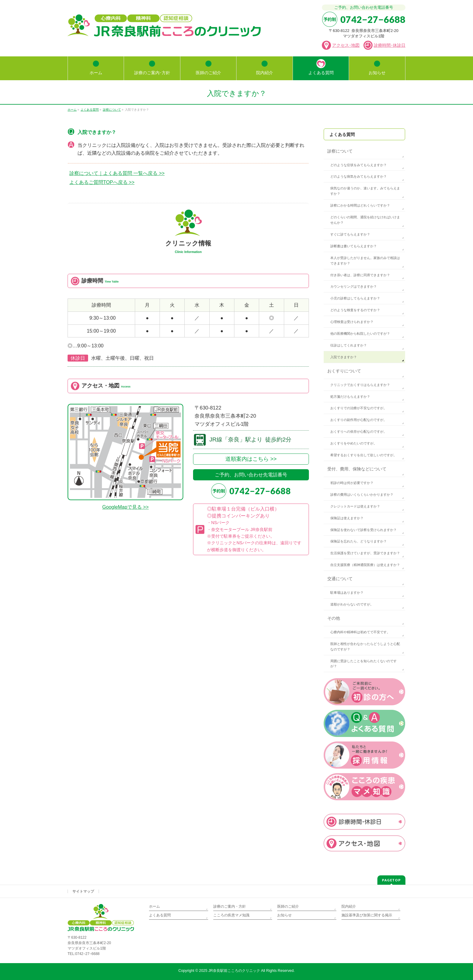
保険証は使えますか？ (347, 518)
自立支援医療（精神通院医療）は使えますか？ (365, 565)
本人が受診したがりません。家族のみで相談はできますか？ (365, 261)
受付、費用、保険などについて (357, 469)
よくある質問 (342, 134)
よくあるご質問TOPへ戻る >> (102, 182)
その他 (334, 618)
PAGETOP (391, 880)
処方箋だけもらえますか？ (350, 397)
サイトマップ (83, 891)
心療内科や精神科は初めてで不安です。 (360, 632)
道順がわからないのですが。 (352, 604)
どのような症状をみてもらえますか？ (359, 165)
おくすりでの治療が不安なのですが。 (359, 408)
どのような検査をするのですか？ (355, 310)
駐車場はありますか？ (347, 593)
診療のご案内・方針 (230, 906)
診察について (340, 151)
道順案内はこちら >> (251, 459)
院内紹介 (349, 906)
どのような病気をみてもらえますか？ (359, 176)
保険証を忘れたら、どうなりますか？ (359, 541)
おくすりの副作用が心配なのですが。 (359, 420)
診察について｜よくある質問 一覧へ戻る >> (117, 173)
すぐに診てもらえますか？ (350, 234)
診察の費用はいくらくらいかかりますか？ (362, 495)
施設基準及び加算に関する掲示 (367, 915)
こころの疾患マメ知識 (231, 915)
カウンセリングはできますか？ (354, 286)
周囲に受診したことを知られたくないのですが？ (363, 664)
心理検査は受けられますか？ (352, 322)
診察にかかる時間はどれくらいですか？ (360, 205)
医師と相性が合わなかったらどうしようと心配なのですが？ (365, 646)
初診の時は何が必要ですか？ (352, 483)
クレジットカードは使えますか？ (355, 506)
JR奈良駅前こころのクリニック (234, 971)
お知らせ (284, 915)
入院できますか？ (344, 357)
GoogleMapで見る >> (125, 507)
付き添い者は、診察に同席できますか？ (360, 275)
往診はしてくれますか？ (349, 345)
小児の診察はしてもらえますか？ (355, 298)
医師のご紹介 (288, 906)
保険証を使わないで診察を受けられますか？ (363, 530)
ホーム (154, 906)
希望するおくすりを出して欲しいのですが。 (363, 455)
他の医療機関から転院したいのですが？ (360, 334)
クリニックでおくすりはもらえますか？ (360, 385)
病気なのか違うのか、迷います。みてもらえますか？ (365, 191)
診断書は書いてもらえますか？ (354, 246)
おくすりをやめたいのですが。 (354, 443)
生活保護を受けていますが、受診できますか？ (365, 553)
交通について (340, 579)
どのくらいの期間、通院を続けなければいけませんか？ (365, 220)
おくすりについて (344, 371)
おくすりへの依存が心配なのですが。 (359, 432)
